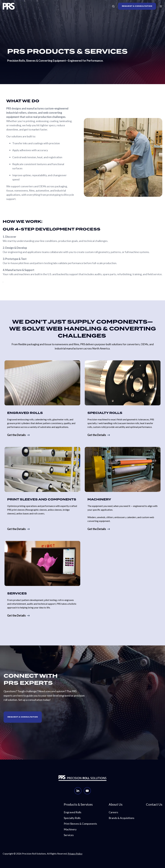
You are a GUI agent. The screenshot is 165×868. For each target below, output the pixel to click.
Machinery (70, 829)
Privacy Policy (75, 854)
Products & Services (78, 804)
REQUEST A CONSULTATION (137, 6)
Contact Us (154, 804)
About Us (116, 804)
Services (69, 835)
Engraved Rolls (73, 812)
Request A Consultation (23, 717)
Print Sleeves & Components (80, 824)
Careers (113, 812)
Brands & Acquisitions (122, 818)
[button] (113, 6)
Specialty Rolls (72, 818)
